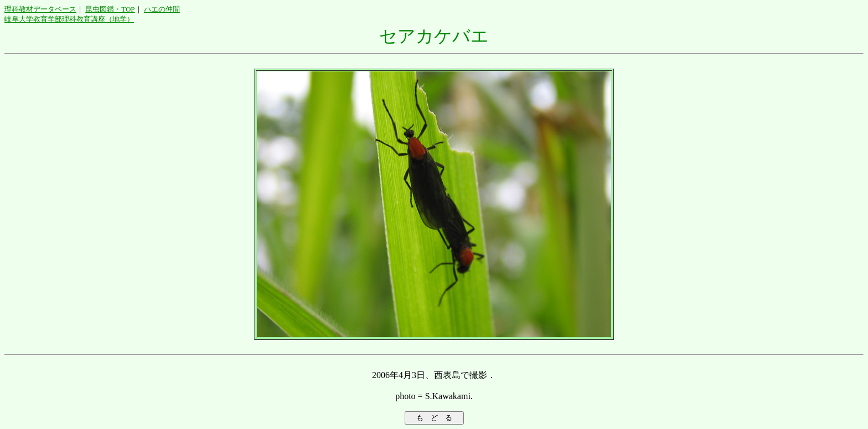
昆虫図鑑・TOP (110, 9)
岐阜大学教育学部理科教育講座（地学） (69, 19)
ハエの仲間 (162, 9)
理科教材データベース (40, 9)
